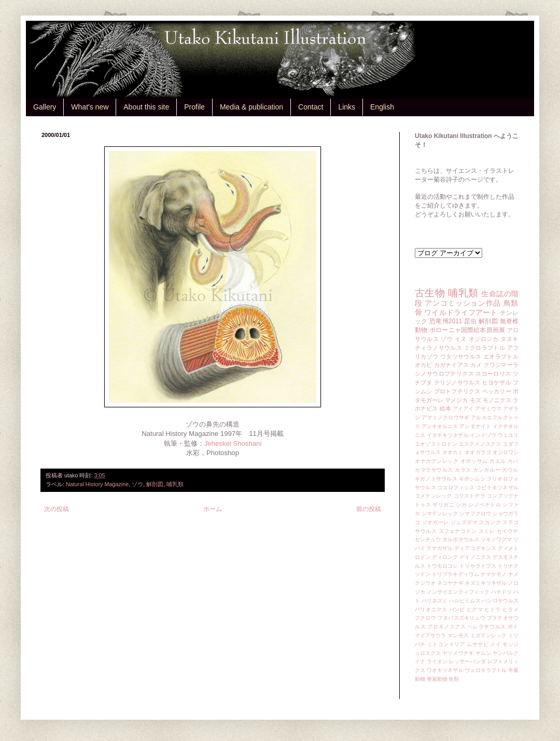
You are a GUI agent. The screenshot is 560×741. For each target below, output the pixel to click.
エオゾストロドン (436, 444)
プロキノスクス (446, 627)
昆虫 (471, 321)
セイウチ (508, 531)
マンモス (458, 635)
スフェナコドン (458, 531)
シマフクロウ (475, 513)
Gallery (45, 107)
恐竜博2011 (446, 321)
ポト (513, 627)
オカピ (424, 365)
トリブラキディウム (456, 574)
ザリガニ (443, 505)
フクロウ (425, 618)
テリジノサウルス (457, 382)
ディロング (445, 557)
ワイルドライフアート (461, 312)
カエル (498, 461)
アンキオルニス (440, 426)
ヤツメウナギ (458, 653)
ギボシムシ (472, 479)
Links (347, 107)
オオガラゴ (478, 452)
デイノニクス (475, 557)
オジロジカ (484, 339)
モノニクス (497, 400)
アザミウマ (488, 409)
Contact (311, 107)
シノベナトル (485, 505)
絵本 (445, 408)
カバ (513, 461)
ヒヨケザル (497, 382)
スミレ (487, 531)
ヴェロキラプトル (486, 670)
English (382, 107)
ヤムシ (483, 653)
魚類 (454, 679)
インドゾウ (483, 435)
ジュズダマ (464, 522)
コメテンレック (433, 496)
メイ (495, 644)
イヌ (461, 339)
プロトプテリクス (457, 391)
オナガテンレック (437, 461)
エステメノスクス (480, 444)
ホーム (213, 509)
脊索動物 (437, 679)
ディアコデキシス (475, 548)
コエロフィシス (456, 488)
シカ (461, 505)
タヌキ (509, 339)
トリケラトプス (478, 566)
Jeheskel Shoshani (233, 443)
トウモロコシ (443, 566)
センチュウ (428, 539)
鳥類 (511, 303)
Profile (194, 107)
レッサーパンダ (467, 661)
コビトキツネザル (497, 488)
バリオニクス (431, 609)
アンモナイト (475, 426)
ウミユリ (508, 435)
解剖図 (155, 484)
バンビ (457, 609)
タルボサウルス (461, 539)
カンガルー (487, 470)
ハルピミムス (465, 601)
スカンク (490, 522)
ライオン (437, 661)
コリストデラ (470, 496)
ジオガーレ (436, 522)
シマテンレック (440, 513)
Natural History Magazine (97, 484)
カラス (463, 470)
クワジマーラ (501, 365)
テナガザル (440, 548)
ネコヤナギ (450, 583)
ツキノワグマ (496, 539)
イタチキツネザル (448, 435)
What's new (90, 107)
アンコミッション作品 (463, 303)
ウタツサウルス (461, 356)
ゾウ (137, 484)
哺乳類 (175, 484)
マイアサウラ (431, 635)
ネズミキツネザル (486, 583)
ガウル (510, 470)
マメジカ (456, 400)
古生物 (430, 293)
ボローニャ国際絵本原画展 (467, 330)
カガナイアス (451, 365)
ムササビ (478, 644)
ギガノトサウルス (436, 479)
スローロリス (493, 374)
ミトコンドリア (446, 644)
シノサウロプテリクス (444, 374)
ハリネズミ (435, 601)
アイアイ (463, 409)
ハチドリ (501, 592)
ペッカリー (497, 391)
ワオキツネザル (445, 670)
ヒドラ (492, 609)
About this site (146, 107)
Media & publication (251, 107)
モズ (475, 400)
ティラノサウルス (438, 348)
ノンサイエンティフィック (458, 592)
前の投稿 (369, 509)
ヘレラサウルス (487, 627)
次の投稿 (57, 509)
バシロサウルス (500, 601)
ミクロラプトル (485, 348)
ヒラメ (510, 609)
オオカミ (453, 452)
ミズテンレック (489, 635)
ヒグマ (475, 609)
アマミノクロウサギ (445, 417)
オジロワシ (506, 452)
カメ (476, 365)
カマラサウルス (434, 470)
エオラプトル (501, 356)
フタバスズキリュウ (461, 618)
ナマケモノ (494, 574)
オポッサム (474, 461)
